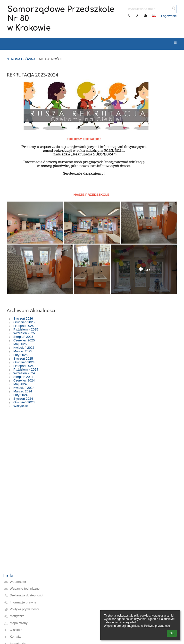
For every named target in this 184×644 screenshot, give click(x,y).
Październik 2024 (26, 369)
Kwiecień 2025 (24, 348)
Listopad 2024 (24, 366)
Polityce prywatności (157, 626)
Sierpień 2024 (23, 377)
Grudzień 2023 (24, 402)
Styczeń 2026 (23, 318)
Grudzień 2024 (24, 362)
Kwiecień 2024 (24, 388)
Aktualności (50, 59)
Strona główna (21, 59)
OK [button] (172, 633)
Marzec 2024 (23, 391)
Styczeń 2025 (23, 359)
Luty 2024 (21, 395)
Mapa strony (19, 623)
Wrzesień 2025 (24, 333)
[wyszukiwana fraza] (152, 9)
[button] (154, 16)
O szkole (16, 630)
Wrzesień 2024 (24, 373)
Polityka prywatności (24, 609)
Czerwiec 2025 (24, 340)
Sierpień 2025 (23, 337)
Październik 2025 (26, 329)
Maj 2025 (20, 344)
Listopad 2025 (24, 326)
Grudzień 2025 (24, 322)
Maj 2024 (20, 384)
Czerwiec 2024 (24, 380)
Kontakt (15, 637)
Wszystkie (21, 406)
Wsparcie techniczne (25, 589)
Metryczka (17, 616)
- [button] (138, 16)
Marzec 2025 (23, 351)
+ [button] (130, 16)
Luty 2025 (21, 355)
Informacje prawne (23, 602)
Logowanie (169, 16)
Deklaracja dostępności (26, 595)
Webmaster (18, 582)
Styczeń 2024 (23, 399)
